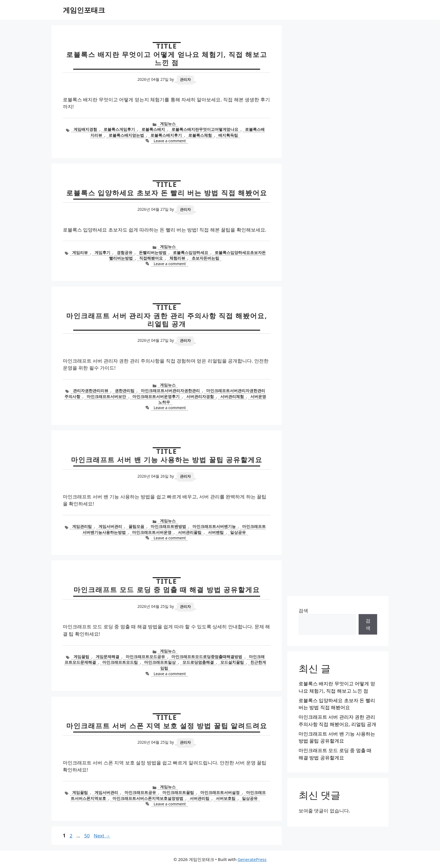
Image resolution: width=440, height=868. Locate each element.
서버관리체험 (232, 396)
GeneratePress (252, 859)
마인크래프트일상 (160, 662)
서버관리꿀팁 (190, 532)
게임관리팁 (82, 526)
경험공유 (125, 252)
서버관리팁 (200, 798)
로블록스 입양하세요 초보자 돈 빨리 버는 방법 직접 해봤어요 (167, 193)
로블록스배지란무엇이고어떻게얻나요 (205, 129)
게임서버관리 (110, 526)
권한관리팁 (125, 391)
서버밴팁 (216, 532)
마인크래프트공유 (140, 792)
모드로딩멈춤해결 (198, 662)
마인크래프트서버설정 (220, 792)
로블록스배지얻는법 (126, 135)
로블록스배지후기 (166, 135)
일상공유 (238, 532)
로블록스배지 (153, 129)
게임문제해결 (107, 657)
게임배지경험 (85, 129)
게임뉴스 (168, 124)
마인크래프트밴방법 (168, 526)
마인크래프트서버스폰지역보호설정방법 (148, 798)
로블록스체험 (200, 135)
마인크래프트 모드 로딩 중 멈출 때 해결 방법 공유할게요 (167, 589)
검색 (303, 611)
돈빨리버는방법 (153, 252)
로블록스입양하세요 (191, 252)
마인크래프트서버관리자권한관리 (170, 391)
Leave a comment (170, 141)
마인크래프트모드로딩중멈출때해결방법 (207, 657)
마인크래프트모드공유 (145, 657)
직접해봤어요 (151, 258)
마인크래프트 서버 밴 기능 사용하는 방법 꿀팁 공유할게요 (167, 460)
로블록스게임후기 (119, 129)
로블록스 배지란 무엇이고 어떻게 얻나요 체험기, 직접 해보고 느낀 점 (167, 58)
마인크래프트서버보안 (106, 396)
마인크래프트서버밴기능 (214, 526)
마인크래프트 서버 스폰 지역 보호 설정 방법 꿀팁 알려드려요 (167, 726)
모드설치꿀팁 (232, 662)
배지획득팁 (228, 135)
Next (102, 836)
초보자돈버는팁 (205, 258)
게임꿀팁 (81, 657)
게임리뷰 (80, 252)
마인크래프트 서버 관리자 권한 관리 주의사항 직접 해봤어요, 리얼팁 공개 (167, 320)
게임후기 (102, 252)
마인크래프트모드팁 (120, 662)
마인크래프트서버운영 (152, 532)
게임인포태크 (84, 10)
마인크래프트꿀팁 (178, 792)
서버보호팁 (226, 798)
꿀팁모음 (136, 526)
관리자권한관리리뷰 (91, 391)
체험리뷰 (177, 258)
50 (87, 836)
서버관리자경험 (200, 396)
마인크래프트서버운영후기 (156, 396)
